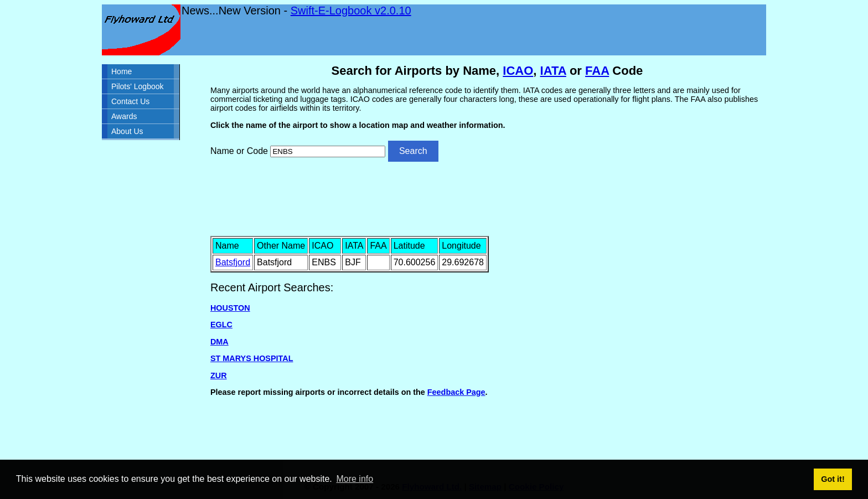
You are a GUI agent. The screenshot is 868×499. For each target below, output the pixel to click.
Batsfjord (233, 262)
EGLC (221, 325)
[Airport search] (328, 151)
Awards (124, 116)
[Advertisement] (487, 198)
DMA (219, 342)
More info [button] (355, 479)
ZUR (219, 375)
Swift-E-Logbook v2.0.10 (351, 11)
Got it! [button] (833, 479)
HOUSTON (230, 308)
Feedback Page (456, 392)
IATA (553, 71)
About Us (127, 131)
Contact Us (130, 101)
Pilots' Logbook (138, 86)
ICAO (518, 71)
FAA (597, 71)
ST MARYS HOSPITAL (252, 358)
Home (122, 71)
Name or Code (239, 151)
